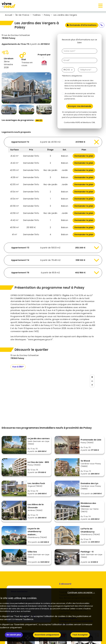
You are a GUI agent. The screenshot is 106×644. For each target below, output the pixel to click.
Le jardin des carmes (39, 438)
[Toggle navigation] (100, 6)
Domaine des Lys (89, 483)
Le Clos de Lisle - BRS (38, 462)
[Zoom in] (92, 377)
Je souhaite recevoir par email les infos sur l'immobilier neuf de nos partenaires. (80, 96)
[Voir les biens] (53, 142)
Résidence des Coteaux (88, 505)
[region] (53, 394)
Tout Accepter (80, 635)
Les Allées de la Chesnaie (36, 506)
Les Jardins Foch (36, 483)
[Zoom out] (92, 381)
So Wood (85, 461)
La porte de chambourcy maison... (34, 532)
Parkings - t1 (87, 552)
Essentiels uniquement (47, 635)
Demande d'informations (82, 25)
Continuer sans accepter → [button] (81, 592)
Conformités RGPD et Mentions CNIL (79, 122)
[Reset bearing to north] (92, 385)
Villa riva (32, 552)
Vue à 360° (18, 367)
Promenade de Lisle (91, 440)
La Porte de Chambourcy (88, 530)
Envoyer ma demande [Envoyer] (80, 106)
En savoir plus (14, 635)
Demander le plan (84, 156)
